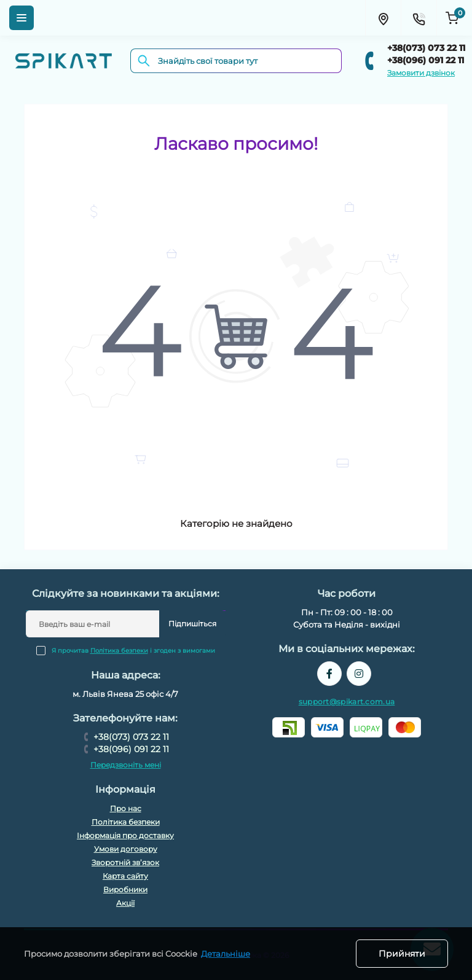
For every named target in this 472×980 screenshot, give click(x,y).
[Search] (144, 61)
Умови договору (126, 849)
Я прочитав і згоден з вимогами (133, 651)
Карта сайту (125, 876)
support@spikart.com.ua (347, 702)
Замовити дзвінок (421, 73)
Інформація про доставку (125, 835)
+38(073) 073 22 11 (426, 48)
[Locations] (383, 18)
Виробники (125, 889)
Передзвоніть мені (126, 765)
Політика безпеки (119, 651)
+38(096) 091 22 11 (426, 60)
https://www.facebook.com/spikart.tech (329, 674)
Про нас (126, 808)
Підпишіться (192, 624)
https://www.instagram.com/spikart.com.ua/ (359, 674)
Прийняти (402, 954)
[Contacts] (419, 18)
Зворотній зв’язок (125, 862)
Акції (125, 903)
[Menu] (22, 18)
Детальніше (226, 954)
